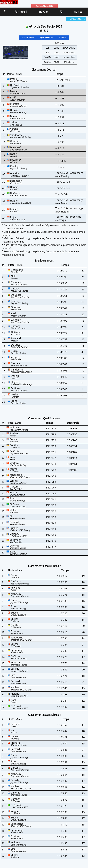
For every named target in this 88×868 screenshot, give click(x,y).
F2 (61, 12)
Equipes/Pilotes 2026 (44, 6)
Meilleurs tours (44, 261)
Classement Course (43, 70)
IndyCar (43, 12)
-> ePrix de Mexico (76, 19)
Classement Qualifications (44, 418)
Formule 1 (21, 12)
